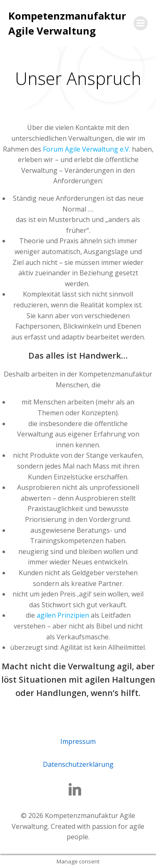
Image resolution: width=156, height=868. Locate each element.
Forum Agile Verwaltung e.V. (87, 149)
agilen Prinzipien (63, 615)
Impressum (78, 741)
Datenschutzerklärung (78, 764)
